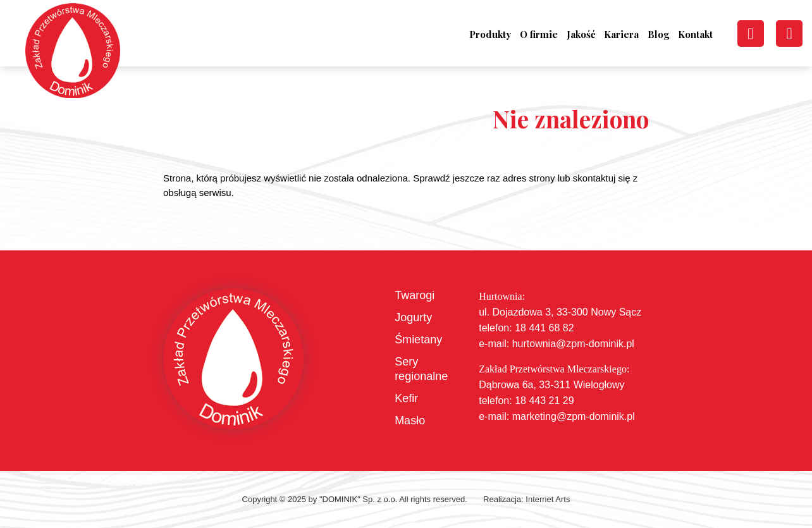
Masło (410, 421)
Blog (658, 34)
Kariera (621, 34)
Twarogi (415, 295)
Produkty (490, 34)
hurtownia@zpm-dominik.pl (573, 344)
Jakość (581, 34)
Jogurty (413, 317)
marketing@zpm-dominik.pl (574, 416)
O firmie (539, 34)
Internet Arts (548, 499)
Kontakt (695, 34)
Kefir (406, 398)
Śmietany (418, 340)
